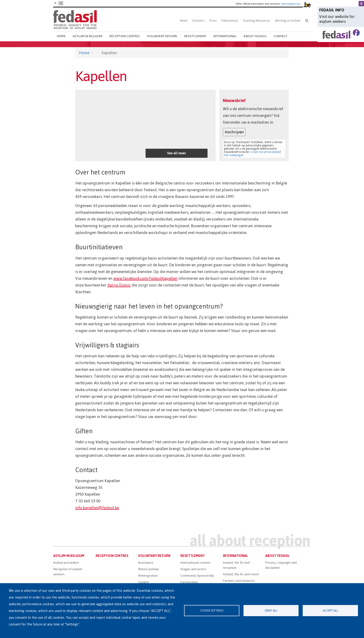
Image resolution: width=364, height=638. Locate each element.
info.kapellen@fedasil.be (97, 508)
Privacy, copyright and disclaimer (281, 565)
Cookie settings (212, 610)
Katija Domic (119, 285)
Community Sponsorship (197, 576)
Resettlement (195, 36)
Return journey (149, 569)
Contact (281, 36)
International (225, 36)
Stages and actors (193, 569)
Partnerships (189, 582)
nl (61, 3)
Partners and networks (239, 581)
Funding (144, 582)
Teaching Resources (256, 21)
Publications (230, 21)
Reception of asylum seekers (68, 572)
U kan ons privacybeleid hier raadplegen (252, 154)
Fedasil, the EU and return (241, 574)
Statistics (198, 21)
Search (307, 21)
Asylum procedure (66, 563)
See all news (177, 153)
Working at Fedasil (288, 21)
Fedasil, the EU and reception (236, 565)
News (184, 21)
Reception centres (125, 36)
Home (61, 36)
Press (213, 21)
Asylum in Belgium (87, 36)
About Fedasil (255, 36)
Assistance (146, 563)
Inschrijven (234, 132)
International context (195, 563)
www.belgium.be (291, 4)
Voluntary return (162, 36)
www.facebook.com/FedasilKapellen (145, 278)
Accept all (330, 610)
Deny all (271, 610)
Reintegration (148, 576)
